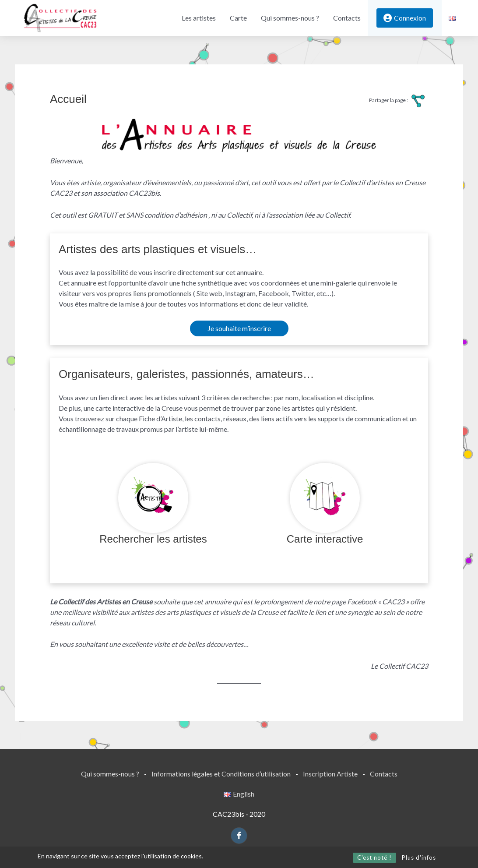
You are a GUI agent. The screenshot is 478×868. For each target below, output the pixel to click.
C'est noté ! (374, 857)
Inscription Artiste (330, 774)
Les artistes (199, 18)
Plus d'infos (419, 857)
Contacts (347, 18)
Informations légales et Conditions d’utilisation (221, 774)
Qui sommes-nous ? (290, 18)
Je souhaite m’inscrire (239, 328)
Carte (238, 18)
